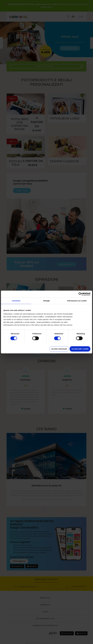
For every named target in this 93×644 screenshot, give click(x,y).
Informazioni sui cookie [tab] (77, 301)
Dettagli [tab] (46, 301)
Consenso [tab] (16, 301)
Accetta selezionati (59, 349)
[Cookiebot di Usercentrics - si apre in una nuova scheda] (80, 294)
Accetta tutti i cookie (80, 349)
